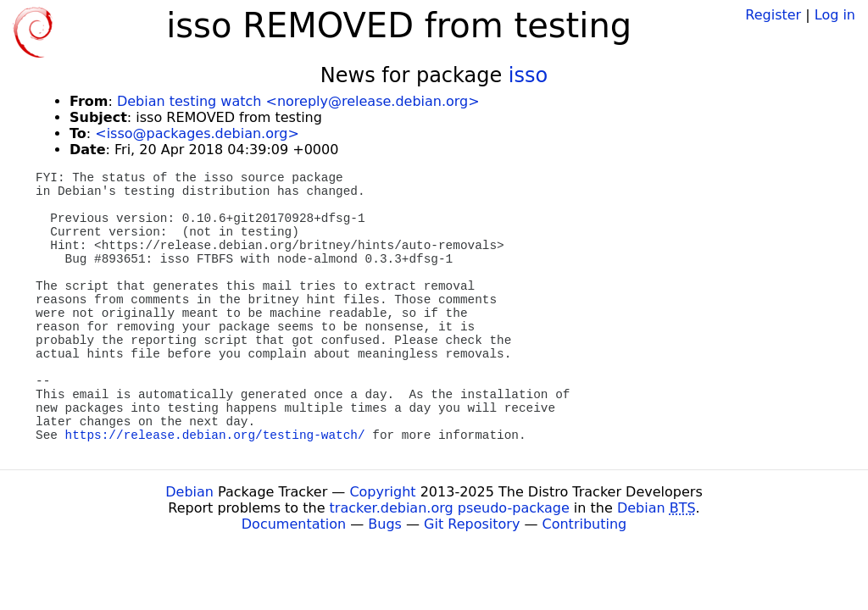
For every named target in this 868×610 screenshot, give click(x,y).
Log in (835, 15)
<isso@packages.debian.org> (197, 133)
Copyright (382, 492)
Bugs (385, 524)
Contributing (585, 524)
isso (528, 75)
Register (773, 15)
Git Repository (472, 524)
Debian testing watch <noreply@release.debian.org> (298, 101)
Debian (189, 492)
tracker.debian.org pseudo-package (450, 508)
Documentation (294, 524)
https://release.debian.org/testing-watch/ (215, 435)
